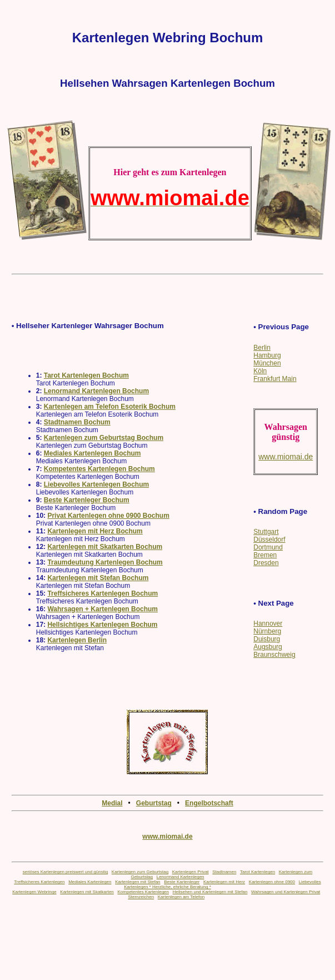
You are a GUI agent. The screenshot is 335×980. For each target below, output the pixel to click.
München (267, 363)
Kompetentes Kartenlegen (143, 892)
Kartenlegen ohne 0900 (272, 882)
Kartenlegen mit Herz (224, 882)
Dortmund (268, 547)
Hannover (268, 623)
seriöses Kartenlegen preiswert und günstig (65, 872)
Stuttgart (266, 532)
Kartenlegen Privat (191, 872)
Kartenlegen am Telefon (181, 897)
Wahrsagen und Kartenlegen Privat (286, 892)
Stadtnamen (224, 872)
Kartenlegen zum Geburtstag (140, 872)
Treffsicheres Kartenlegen (39, 882)
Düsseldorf (269, 540)
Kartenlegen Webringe (34, 892)
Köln (260, 371)
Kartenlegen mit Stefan (137, 882)
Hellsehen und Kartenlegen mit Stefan (210, 892)
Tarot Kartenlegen (257, 872)
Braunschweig (274, 655)
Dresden (266, 563)
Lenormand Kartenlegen (181, 877)
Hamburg (267, 355)
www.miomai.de (167, 837)
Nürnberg (267, 631)
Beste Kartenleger (182, 882)
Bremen (265, 555)
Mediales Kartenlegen (90, 882)
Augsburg (267, 647)
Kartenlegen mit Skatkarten (87, 892)
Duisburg (267, 639)
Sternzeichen (141, 897)
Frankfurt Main (275, 379)
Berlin (262, 348)
